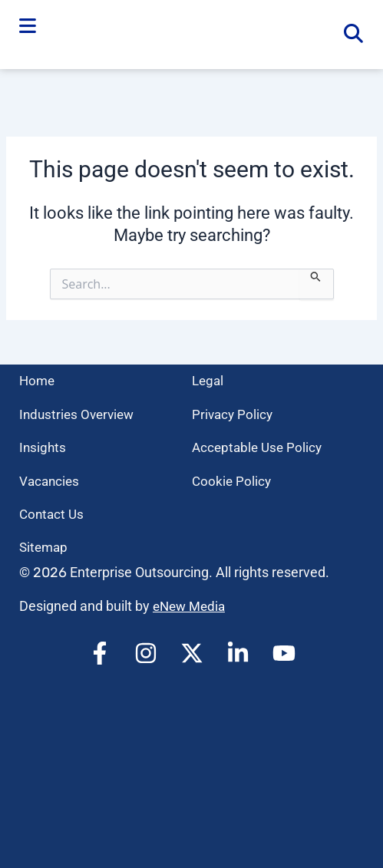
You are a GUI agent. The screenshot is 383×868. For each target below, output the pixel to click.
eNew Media (191, 606)
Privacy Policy (234, 414)
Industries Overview (79, 414)
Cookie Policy (233, 481)
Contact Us (53, 514)
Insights (43, 447)
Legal (209, 380)
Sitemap (45, 547)
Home (38, 380)
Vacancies (51, 481)
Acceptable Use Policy (259, 447)
